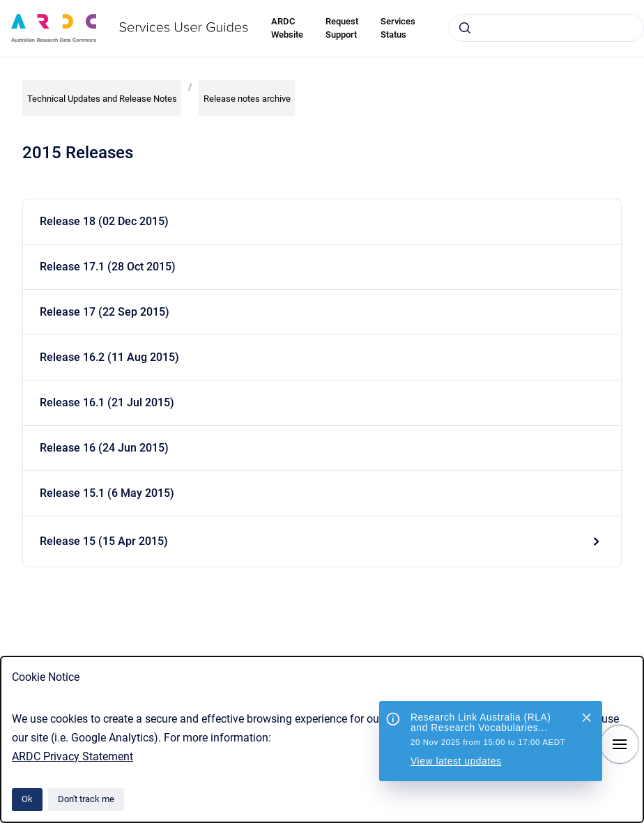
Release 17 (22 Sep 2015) (105, 312)
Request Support (342, 28)
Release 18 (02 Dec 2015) (104, 221)
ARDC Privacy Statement (72, 756)
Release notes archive (247, 99)
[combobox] (546, 28)
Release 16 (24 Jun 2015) (104, 448)
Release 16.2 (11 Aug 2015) (109, 357)
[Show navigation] (620, 744)
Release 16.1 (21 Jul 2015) (107, 402)
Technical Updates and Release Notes (102, 99)
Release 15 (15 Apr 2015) (104, 541)
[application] (640, 820)
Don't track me (86, 799)
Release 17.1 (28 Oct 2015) (108, 267)
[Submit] (465, 28)
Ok (27, 799)
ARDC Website (287, 28)
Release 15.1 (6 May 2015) (107, 493)
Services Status (398, 28)
